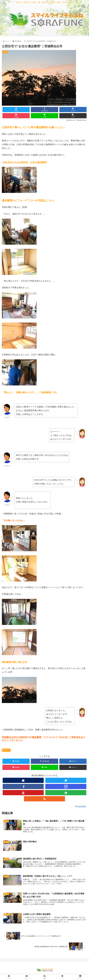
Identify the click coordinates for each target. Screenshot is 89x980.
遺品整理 (6, 750)
